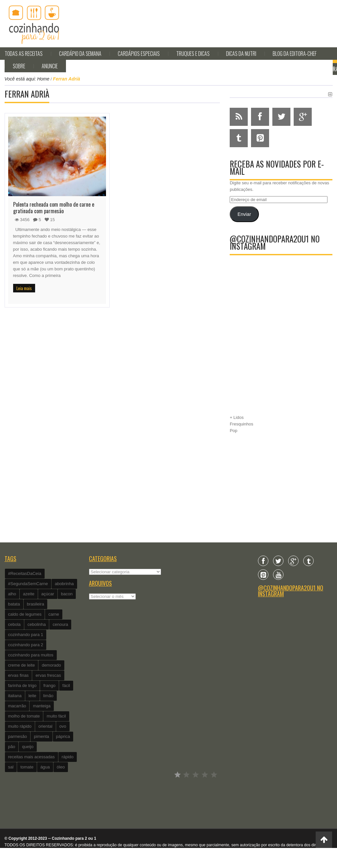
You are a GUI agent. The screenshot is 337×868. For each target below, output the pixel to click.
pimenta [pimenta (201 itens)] (41, 736)
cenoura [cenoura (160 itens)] (60, 624)
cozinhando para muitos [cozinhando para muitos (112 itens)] (31, 655)
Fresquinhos (242, 424)
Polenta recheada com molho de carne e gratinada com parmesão (54, 208)
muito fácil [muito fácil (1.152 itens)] (56, 716)
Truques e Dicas (193, 54)
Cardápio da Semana (80, 54)
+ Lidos (237, 417)
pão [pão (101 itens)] (12, 747)
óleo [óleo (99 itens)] (61, 767)
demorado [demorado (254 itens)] (51, 665)
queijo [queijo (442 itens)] (28, 747)
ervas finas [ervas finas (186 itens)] (19, 675)
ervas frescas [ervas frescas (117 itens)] (48, 675)
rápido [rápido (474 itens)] (68, 757)
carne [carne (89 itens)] (54, 614)
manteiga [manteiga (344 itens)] (42, 706)
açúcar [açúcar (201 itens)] (48, 594)
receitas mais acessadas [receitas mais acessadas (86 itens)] (32, 757)
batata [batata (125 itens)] (14, 604)
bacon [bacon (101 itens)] (67, 594)
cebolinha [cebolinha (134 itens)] (37, 624)
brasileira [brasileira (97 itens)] (36, 604)
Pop (233, 431)
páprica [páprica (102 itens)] (63, 736)
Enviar (244, 214)
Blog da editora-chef (295, 54)
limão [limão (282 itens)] (48, 696)
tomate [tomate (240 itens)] (27, 767)
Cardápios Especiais (139, 54)
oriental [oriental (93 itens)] (45, 726)
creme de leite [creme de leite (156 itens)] (22, 665)
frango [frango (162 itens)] (49, 685)
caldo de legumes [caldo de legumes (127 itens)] (25, 614)
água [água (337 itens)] (45, 767)
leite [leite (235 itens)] (32, 696)
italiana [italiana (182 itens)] (15, 696)
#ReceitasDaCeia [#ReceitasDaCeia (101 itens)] (25, 573)
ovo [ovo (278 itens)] (63, 726)
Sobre (19, 66)
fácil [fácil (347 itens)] (66, 685)
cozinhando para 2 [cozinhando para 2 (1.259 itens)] (26, 645)
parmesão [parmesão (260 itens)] (18, 736)
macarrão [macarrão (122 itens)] (17, 706)
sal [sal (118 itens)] (11, 767)
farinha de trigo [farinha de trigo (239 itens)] (22, 685)
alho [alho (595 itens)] (12, 594)
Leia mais (24, 288)
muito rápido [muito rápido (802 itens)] (20, 726)
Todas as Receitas (24, 54)
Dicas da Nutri (241, 54)
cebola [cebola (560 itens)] (14, 624)
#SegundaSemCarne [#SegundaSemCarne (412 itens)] (28, 584)
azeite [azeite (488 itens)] (29, 594)
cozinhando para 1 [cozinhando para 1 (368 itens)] (26, 635)
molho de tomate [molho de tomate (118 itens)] (24, 716)
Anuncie (50, 66)
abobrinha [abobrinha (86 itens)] (64, 584)
